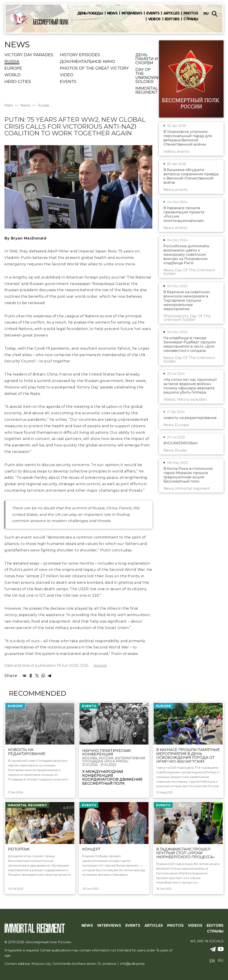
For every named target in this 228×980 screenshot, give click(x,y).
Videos (154, 19)
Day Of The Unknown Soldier (147, 76)
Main (9, 105)
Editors (172, 19)
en (212, 960)
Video (67, 75)
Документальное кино (88, 62)
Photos (191, 13)
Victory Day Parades (29, 55)
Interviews (132, 13)
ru (206, 13)
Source (100, 666)
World (13, 75)
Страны (191, 19)
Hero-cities (18, 82)
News (112, 13)
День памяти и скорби (147, 59)
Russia (12, 62)
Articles (171, 13)
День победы (90, 13)
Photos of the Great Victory (94, 68)
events (68, 82)
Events (153, 13)
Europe (13, 68)
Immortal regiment (147, 91)
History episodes (80, 55)
